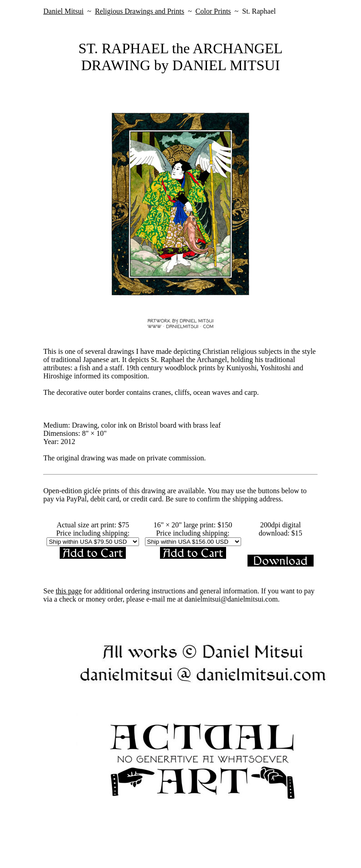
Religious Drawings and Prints (139, 11)
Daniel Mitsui (63, 11)
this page (69, 591)
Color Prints (213, 11)
